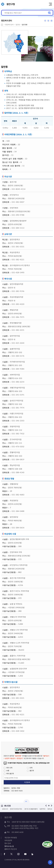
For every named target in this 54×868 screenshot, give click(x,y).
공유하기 (45, 21)
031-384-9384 (18, 369)
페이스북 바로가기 (4, 854)
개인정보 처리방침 (11, 838)
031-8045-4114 (19, 189)
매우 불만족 (9, 774)
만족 (30, 768)
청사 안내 (8, 843)
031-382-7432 (18, 434)
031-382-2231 (18, 330)
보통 (6, 771)
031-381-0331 (18, 247)
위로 (50, 862)
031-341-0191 (18, 395)
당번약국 (42, 809)
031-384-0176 (18, 356)
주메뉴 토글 (50, 4)
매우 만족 (8, 768)
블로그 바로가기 (32, 854)
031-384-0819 (18, 459)
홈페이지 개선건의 (11, 849)
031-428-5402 (18, 731)
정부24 (50, 809)
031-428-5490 (18, 272)
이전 (46, 806)
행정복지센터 (9, 25)
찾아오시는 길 (9, 846)
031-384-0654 (18, 528)
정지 (49, 806)
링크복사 (48, 21)
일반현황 (25, 25)
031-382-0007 (18, 202)
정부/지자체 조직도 (16, 809)
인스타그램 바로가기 (18, 854)
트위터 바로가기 (11, 854)
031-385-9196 (18, 291)
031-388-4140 (18, 472)
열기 (27, 801)
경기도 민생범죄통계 (31, 809)
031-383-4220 (18, 304)
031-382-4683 (18, 495)
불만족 (30, 771)
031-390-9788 (18, 215)
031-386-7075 (18, 317)
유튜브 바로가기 (25, 854)
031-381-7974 (18, 408)
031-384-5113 (18, 228)
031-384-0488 (18, 511)
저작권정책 (8, 840)
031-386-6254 (18, 382)
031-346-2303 (18, 421)
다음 (52, 806)
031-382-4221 (18, 259)
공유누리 (5, 809)
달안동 (18, 25)
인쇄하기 (52, 21)
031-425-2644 (18, 343)
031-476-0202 (18, 446)
